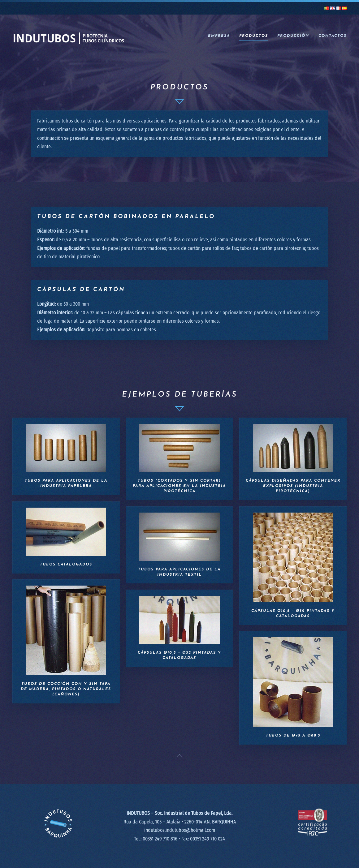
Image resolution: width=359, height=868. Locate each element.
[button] (179, 755)
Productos (254, 36)
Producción (293, 36)
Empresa (219, 36)
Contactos (333, 36)
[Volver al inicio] (68, 36)
